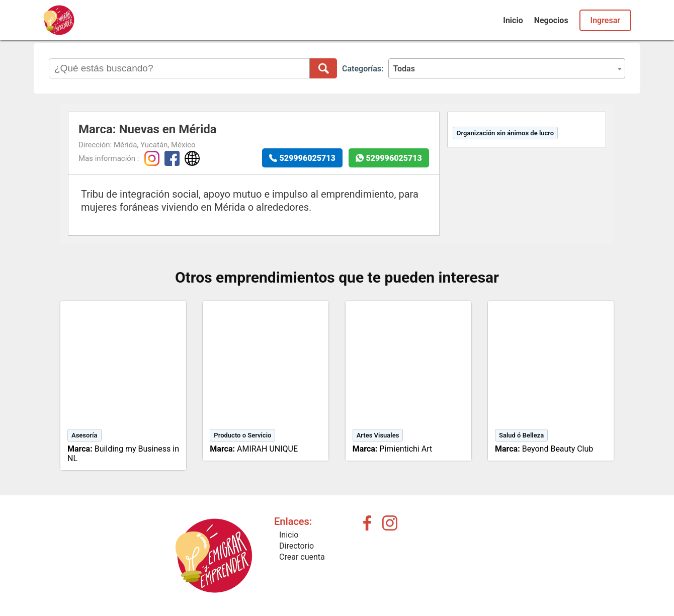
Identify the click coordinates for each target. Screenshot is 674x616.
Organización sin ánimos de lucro (506, 133)
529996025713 (308, 158)
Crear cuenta (302, 557)
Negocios (551, 20)
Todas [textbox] (404, 69)
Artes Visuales (378, 435)
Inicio (513, 20)
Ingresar (605, 20)
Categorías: (363, 69)
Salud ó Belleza (521, 435)
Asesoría (85, 435)
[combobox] (507, 68)
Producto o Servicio (242, 435)
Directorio (297, 546)
